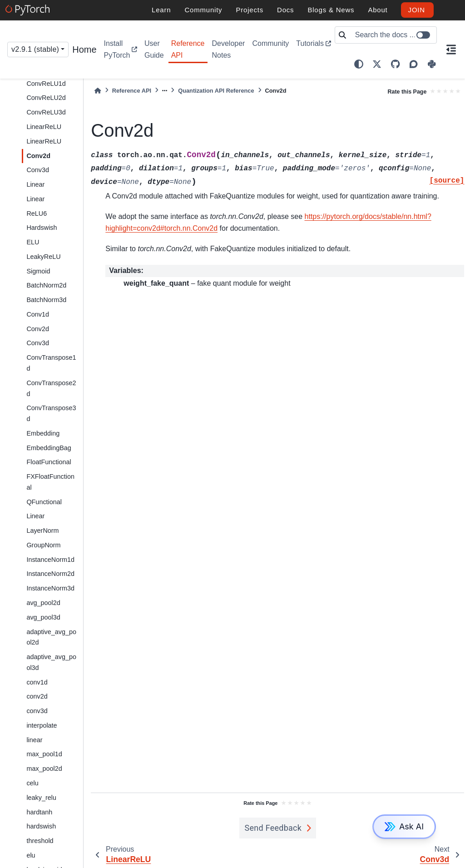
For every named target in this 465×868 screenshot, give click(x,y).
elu (31, 855)
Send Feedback (273, 828)
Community (270, 43)
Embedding (43, 433)
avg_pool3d (43, 617)
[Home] (98, 91)
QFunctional (44, 502)
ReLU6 (37, 213)
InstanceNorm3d (50, 588)
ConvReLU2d (46, 98)
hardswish (41, 826)
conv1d (37, 682)
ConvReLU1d (46, 84)
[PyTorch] (29, 10)
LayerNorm (42, 531)
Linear (35, 184)
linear (34, 740)
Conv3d (38, 170)
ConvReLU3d (46, 112)
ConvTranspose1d (51, 363)
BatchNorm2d (46, 285)
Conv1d (38, 314)
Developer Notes (229, 49)
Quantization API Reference (216, 91)
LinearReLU (44, 127)
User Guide (154, 49)
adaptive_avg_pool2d (51, 637)
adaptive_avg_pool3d (51, 662)
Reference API (188, 49)
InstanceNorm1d (50, 560)
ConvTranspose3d (51, 413)
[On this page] (451, 50)
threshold (40, 841)
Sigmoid (38, 271)
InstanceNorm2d (50, 574)
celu (32, 783)
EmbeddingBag (49, 448)
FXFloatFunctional (50, 482)
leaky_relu (41, 798)
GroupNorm (43, 545)
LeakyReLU (43, 257)
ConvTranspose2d (51, 388)
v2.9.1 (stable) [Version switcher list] (35, 49)
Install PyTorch (117, 49)
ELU (33, 242)
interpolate (42, 725)
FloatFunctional (49, 462)
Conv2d (38, 156)
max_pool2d (44, 769)
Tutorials (310, 43)
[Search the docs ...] (393, 35)
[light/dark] (359, 64)
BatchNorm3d (46, 300)
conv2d (37, 696)
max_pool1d (44, 754)
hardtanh (39, 812)
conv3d (37, 711)
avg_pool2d (43, 603)
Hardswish (42, 228)
